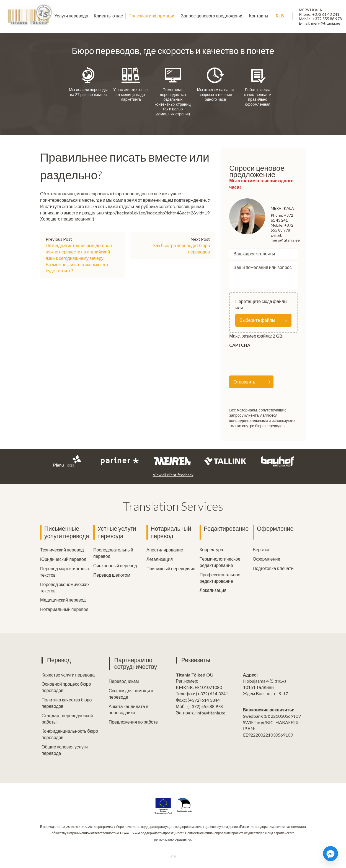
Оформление (275, 528)
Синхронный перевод (115, 565)
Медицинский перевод (63, 599)
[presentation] (271, 361)
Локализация (213, 590)
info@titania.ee (211, 712)
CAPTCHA (240, 345)
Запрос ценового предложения (212, 16)
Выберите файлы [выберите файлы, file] (257, 320)
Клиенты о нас (108, 16)
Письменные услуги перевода (67, 532)
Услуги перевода (71, 16)
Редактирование (226, 528)
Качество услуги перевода (68, 674)
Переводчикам (124, 681)
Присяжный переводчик (171, 568)
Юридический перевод (63, 559)
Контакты (259, 16)
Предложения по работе (133, 721)
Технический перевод (62, 549)
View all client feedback (173, 475)
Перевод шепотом (112, 575)
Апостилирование (165, 549)
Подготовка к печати (273, 568)
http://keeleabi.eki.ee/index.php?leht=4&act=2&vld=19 (157, 213)
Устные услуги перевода (117, 532)
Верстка (261, 549)
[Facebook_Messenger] (330, 854)
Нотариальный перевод (64, 609)
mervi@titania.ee (326, 23)
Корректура (211, 549)
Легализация (160, 559)
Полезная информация (152, 16)
